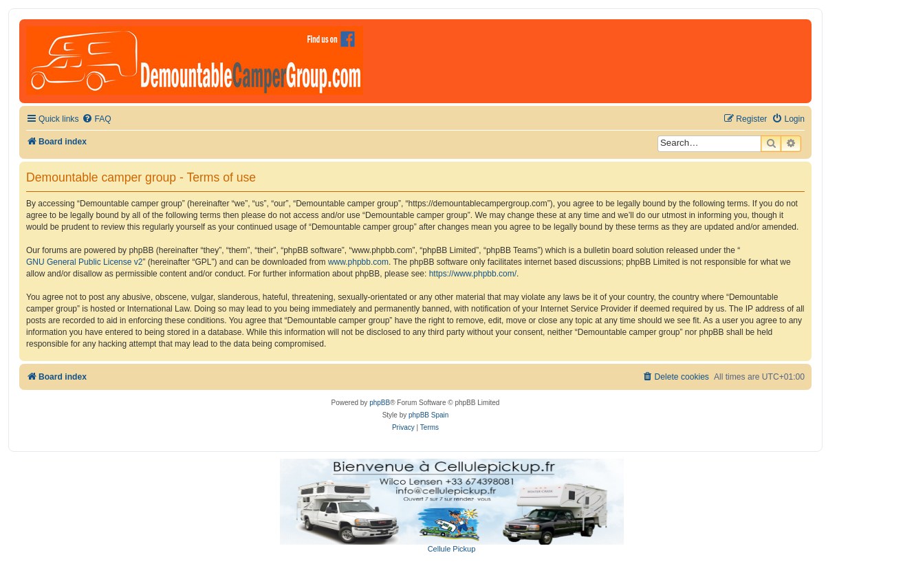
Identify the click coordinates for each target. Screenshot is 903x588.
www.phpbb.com (358, 262)
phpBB (380, 403)
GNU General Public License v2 (84, 262)
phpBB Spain (428, 415)
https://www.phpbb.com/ (473, 274)
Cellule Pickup (452, 549)
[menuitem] (96, 119)
